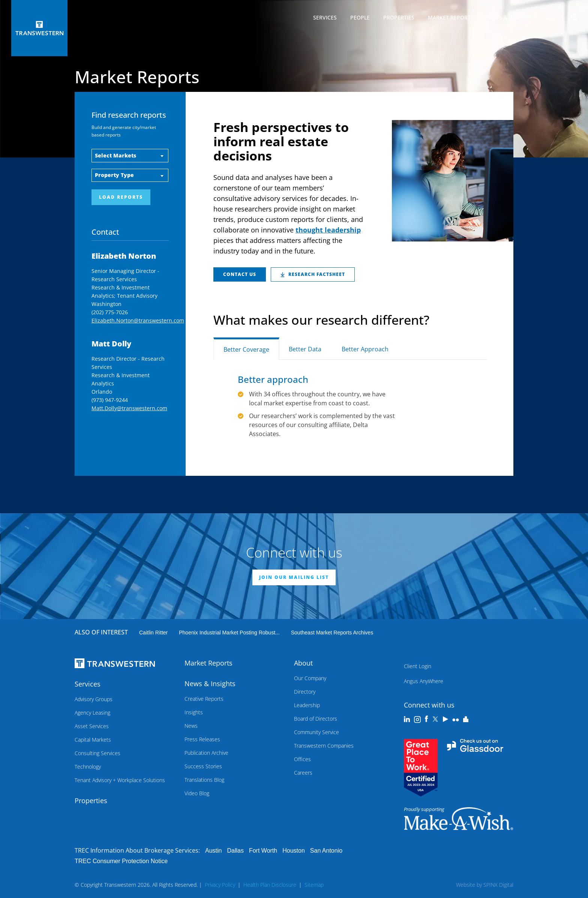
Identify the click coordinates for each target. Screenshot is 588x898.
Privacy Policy (220, 885)
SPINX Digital (498, 885)
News (191, 726)
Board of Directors (316, 719)
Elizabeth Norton (124, 256)
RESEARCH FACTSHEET (313, 274)
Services (325, 19)
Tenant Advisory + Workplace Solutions (120, 780)
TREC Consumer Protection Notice (121, 861)
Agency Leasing (92, 713)
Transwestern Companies (324, 746)
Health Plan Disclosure (270, 885)
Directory (305, 692)
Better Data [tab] (305, 349)
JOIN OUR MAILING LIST (294, 577)
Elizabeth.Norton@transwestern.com (138, 320)
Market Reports (451, 17)
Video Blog (197, 793)
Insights (194, 712)
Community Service (316, 732)
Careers (303, 773)
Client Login (418, 666)
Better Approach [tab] (365, 349)
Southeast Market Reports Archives (332, 633)
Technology (88, 767)
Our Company (310, 678)
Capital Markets (93, 740)
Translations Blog (204, 780)
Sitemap (314, 885)
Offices (302, 759)
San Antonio (326, 851)
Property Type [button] (114, 175)
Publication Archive (206, 753)
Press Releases (202, 739)
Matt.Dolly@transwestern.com (129, 408)
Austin (213, 851)
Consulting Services (97, 753)
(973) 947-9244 (110, 400)
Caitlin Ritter (153, 633)
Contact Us (240, 274)
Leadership (307, 705)
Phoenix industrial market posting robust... (229, 633)
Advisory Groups (94, 699)
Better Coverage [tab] (246, 349)
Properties (399, 17)
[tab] (409, 344)
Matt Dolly (111, 344)
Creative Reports (204, 699)
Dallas (235, 851)
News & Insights (510, 19)
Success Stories (203, 766)
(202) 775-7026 (110, 312)
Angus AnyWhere (424, 681)
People (360, 17)
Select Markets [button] (115, 155)
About (555, 19)
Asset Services (92, 726)
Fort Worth (263, 851)
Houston (294, 851)
